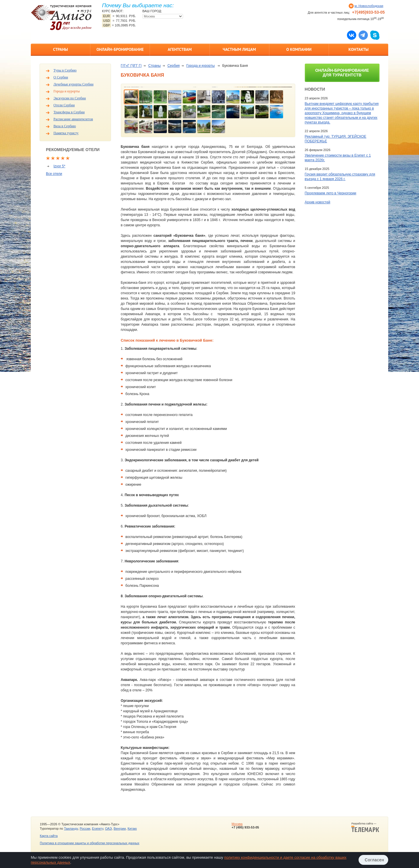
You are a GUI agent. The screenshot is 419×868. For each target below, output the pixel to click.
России (85, 828)
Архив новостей (318, 202)
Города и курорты (67, 91)
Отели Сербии (64, 105)
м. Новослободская (369, 6)
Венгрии (120, 828)
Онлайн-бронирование (120, 49)
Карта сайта (49, 836)
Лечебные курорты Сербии (74, 84)
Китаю (132, 828)
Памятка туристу (66, 133)
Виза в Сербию (65, 126)
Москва (237, 824)
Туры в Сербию (65, 70)
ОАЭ (108, 828)
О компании (299, 49)
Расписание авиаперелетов (73, 119)
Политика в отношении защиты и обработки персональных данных (89, 843)
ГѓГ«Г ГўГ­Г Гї (131, 66)
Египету (98, 828)
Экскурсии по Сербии (70, 98)
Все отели (54, 174)
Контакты (358, 49)
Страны (60, 49)
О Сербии (61, 77)
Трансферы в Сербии (69, 112)
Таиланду (71, 828)
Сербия (173, 66)
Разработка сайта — (365, 827)
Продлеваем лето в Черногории (331, 193)
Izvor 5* (59, 166)
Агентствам (180, 49)
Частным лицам (239, 49)
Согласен (374, 860)
